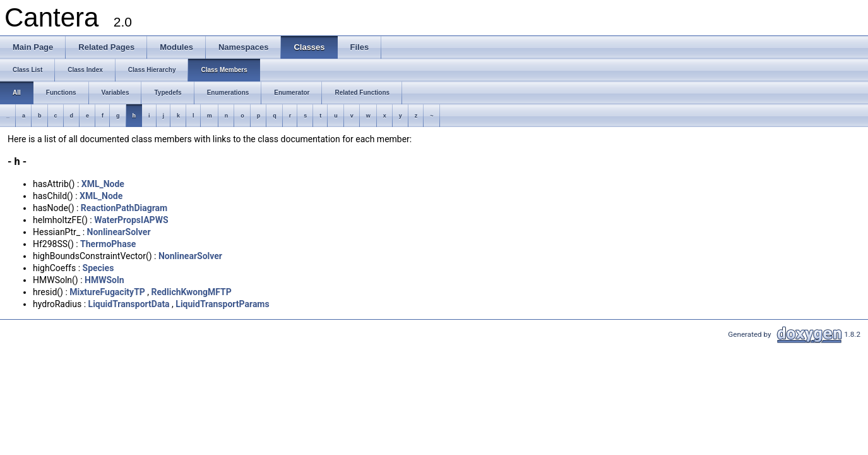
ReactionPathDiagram (124, 208)
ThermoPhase (108, 244)
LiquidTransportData (129, 304)
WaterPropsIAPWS (131, 220)
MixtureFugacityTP (107, 292)
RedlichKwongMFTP (192, 292)
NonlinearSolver (119, 232)
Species (98, 268)
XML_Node (103, 184)
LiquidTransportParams (222, 304)
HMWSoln (104, 280)
